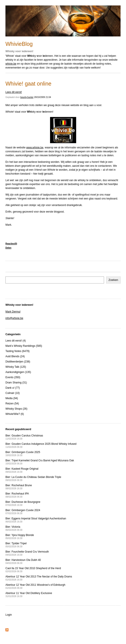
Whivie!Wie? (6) (15, 414)
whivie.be (11, 64)
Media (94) (12, 398)
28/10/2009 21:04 (43, 97)
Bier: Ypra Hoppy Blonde (20, 537)
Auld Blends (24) (15, 356)
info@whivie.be (14, 318)
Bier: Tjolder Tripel (16, 545)
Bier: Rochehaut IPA (17, 495)
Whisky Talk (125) (16, 367)
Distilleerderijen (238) (18, 362)
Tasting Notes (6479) (18, 351)
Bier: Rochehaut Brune (19, 487)
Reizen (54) (12, 404)
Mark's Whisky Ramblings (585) (24, 346)
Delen (8, 248)
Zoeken (113, 280)
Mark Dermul (13, 312)
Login (9, 615)
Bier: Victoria (14, 528)
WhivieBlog (19, 44)
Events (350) (13, 377)
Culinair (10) (13, 393)
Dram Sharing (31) (16, 383)
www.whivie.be (35, 148)
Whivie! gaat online (28, 84)
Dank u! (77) (13, 388)
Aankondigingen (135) (18, 372)
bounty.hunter (27, 97)
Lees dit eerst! (14, 92)
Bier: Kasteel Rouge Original (22, 470)
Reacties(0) (11, 244)
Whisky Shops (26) (16, 409)
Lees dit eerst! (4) (16, 341)
